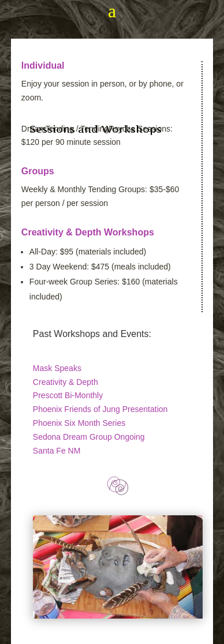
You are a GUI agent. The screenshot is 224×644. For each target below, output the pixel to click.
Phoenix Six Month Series (79, 423)
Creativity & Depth (66, 382)
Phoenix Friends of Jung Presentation (100, 409)
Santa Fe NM (57, 451)
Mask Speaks (57, 368)
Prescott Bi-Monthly (68, 395)
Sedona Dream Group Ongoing (89, 437)
